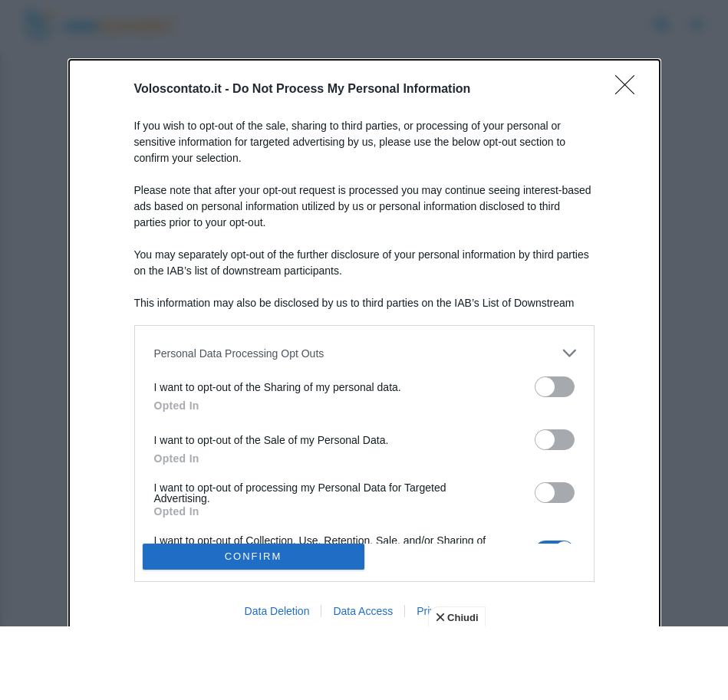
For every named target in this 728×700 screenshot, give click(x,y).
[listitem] (364, 353)
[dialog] (364, 350)
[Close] (630, 90)
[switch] (555, 387)
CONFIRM (254, 556)
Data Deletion (277, 611)
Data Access (363, 611)
